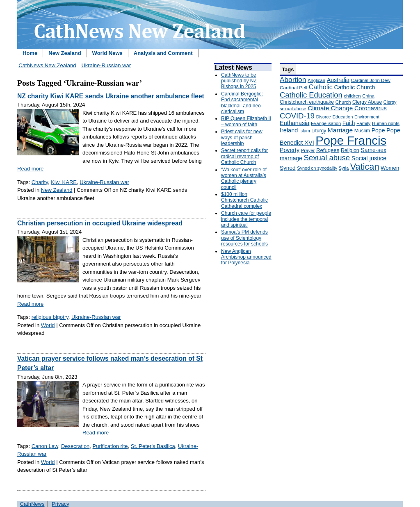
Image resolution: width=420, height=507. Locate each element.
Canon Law (45, 446)
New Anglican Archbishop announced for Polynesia (246, 257)
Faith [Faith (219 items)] (349, 123)
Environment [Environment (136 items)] (367, 117)
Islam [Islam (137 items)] (305, 131)
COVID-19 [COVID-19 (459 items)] (297, 116)
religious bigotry (50, 317)
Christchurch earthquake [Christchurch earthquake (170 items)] (307, 102)
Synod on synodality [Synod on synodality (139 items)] (317, 168)
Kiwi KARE (64, 182)
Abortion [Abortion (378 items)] (293, 80)
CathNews (32, 504)
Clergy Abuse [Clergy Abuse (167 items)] (367, 102)
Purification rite (110, 446)
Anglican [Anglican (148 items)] (316, 80)
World (48, 325)
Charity (40, 182)
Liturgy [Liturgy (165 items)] (319, 131)
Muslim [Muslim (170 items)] (362, 131)
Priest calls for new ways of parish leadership (242, 138)
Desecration (75, 446)
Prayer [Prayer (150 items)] (308, 150)
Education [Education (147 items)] (342, 117)
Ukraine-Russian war (106, 65)
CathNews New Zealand (47, 65)
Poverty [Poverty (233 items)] (290, 150)
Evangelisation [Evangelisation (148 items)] (326, 123)
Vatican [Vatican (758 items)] (365, 167)
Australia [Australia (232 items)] (338, 80)
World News (107, 53)
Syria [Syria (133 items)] (344, 168)
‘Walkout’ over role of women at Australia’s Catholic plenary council (244, 178)
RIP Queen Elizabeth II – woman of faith (246, 121)
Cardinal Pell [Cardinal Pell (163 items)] (293, 88)
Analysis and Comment (163, 53)
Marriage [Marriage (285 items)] (340, 130)
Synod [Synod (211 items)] (288, 168)
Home (30, 53)
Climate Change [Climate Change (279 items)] (330, 108)
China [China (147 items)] (368, 96)
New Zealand (65, 53)
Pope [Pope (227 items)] (378, 130)
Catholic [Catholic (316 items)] (321, 87)
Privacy (60, 504)
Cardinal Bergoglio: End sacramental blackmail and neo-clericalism (242, 103)
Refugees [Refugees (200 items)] (328, 150)
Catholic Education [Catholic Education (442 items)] (311, 95)
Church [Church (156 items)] (343, 102)
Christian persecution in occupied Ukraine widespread (100, 223)
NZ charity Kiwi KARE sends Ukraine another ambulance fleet (111, 96)
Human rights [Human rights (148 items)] (386, 123)
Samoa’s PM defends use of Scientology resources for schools (244, 238)
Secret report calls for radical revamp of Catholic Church (244, 156)
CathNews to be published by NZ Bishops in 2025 (239, 81)
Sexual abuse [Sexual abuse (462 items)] (327, 158)
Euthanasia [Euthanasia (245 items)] (294, 123)
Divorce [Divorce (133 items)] (324, 117)
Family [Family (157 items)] (363, 123)
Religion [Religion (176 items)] (350, 150)
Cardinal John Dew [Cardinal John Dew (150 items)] (371, 80)
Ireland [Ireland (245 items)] (289, 130)
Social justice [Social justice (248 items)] (369, 158)
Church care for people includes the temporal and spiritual (246, 219)
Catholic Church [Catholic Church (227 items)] (354, 87)
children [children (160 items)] (352, 96)
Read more (30, 169)
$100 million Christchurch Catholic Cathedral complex (244, 200)
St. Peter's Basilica (153, 446)
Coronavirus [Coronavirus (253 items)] (371, 108)
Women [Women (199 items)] (390, 168)
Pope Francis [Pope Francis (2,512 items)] (351, 140)
